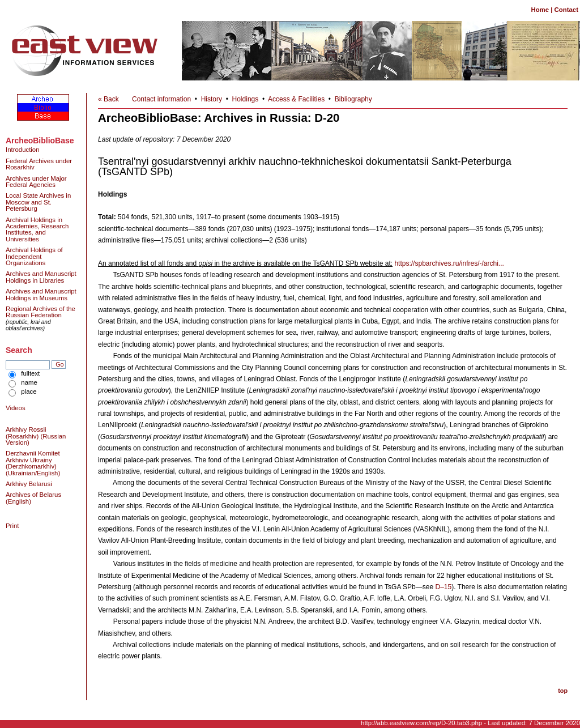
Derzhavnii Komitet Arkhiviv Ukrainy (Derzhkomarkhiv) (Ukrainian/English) (33, 463)
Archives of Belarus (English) (33, 498)
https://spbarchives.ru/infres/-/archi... (449, 263)
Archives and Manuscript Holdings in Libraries (41, 277)
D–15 (443, 587)
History (212, 99)
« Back (108, 99)
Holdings (246, 99)
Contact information (161, 99)
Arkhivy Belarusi (29, 484)
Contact (566, 10)
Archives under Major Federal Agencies (36, 182)
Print (12, 526)
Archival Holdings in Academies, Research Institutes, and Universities (37, 229)
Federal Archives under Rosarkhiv (39, 164)
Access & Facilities (296, 99)
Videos (16, 408)
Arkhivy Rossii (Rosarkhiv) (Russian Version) (36, 436)
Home (540, 10)
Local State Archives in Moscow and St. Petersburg (38, 202)
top (563, 691)
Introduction (23, 150)
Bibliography (353, 99)
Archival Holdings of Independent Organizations (34, 256)
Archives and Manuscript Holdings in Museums (41, 294)
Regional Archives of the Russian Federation (40, 312)
